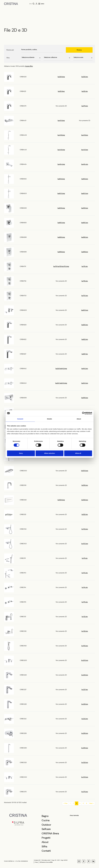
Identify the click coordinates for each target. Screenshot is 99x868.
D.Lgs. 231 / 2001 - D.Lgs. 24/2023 (60, 860)
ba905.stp (85, 310)
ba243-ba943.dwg (61, 383)
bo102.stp (85, 529)
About (45, 842)
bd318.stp (85, 485)
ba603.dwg (61, 193)
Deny (21, 453)
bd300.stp (85, 471)
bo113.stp (85, 573)
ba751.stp (85, 266)
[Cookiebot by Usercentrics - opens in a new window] (84, 413)
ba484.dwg (61, 164)
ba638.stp (85, 208)
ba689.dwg (61, 252)
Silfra (44, 846)
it (30, 4)
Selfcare (46, 829)
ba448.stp (85, 150)
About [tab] (79, 419)
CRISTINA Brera (50, 833)
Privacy (36, 862)
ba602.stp (85, 179)
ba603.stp (85, 193)
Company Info (37, 860)
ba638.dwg (61, 208)
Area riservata (74, 815)
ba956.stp (85, 398)
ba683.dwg (61, 223)
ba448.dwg (61, 150)
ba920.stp (85, 325)
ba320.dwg (61, 77)
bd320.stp (85, 500)
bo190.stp (85, 646)
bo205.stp (85, 660)
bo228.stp (85, 704)
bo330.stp (85, 777)
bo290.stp (85, 748)
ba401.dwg (61, 120)
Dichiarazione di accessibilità (46, 862)
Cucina (46, 820)
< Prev (65, 803)
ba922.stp (85, 339)
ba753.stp (85, 296)
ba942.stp (85, 369)
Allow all (78, 453)
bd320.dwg (61, 500)
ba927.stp (85, 354)
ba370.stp (85, 106)
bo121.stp (85, 617)
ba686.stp (85, 237)
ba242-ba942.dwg (61, 369)
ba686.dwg (61, 237)
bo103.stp (85, 544)
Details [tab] (50, 419)
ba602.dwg (61, 179)
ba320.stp (85, 77)
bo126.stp (85, 631)
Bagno (45, 816)
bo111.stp (85, 558)
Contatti (46, 851)
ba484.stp (85, 164)
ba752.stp (85, 281)
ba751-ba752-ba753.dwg (61, 266)
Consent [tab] (20, 419)
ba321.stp (85, 91)
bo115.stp (85, 602)
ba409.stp (85, 135)
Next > (92, 803)
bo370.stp (85, 792)
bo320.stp (85, 762)
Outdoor (46, 825)
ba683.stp (85, 223)
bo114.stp (85, 587)
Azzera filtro (29, 66)
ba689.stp (85, 252)
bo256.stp (85, 733)
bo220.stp (85, 675)
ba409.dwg (61, 135)
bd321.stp (85, 514)
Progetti (46, 838)
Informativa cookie (46, 860)
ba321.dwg (61, 91)
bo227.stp (85, 690)
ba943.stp (85, 383)
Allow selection (49, 453)
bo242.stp (85, 719)
